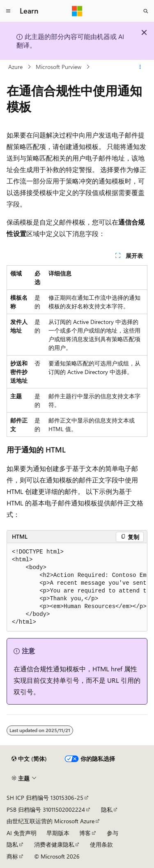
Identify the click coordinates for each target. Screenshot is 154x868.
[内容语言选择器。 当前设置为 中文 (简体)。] (29, 759)
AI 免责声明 (22, 833)
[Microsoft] (77, 11)
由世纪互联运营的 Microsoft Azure (51, 821)
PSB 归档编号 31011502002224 (46, 809)
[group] (77, 587)
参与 (113, 833)
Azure (15, 67)
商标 (12, 856)
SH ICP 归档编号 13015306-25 (45, 798)
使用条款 (101, 844)
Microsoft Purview (59, 67)
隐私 (107, 809)
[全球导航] (8, 11)
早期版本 (58, 833)
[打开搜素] (146, 11)
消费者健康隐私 (54, 844)
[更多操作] (140, 67)
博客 (85, 833)
